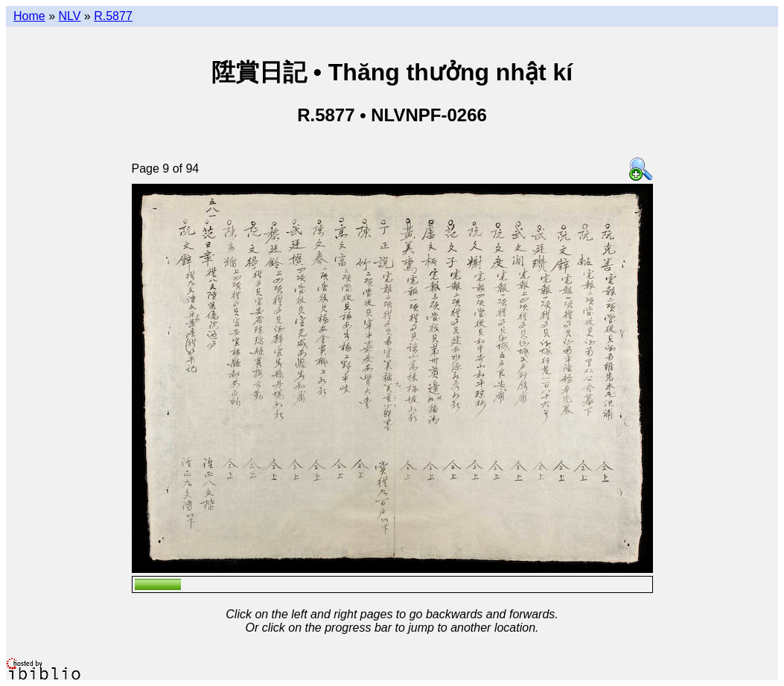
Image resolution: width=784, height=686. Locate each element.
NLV (69, 16)
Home (29, 16)
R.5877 (113, 16)
